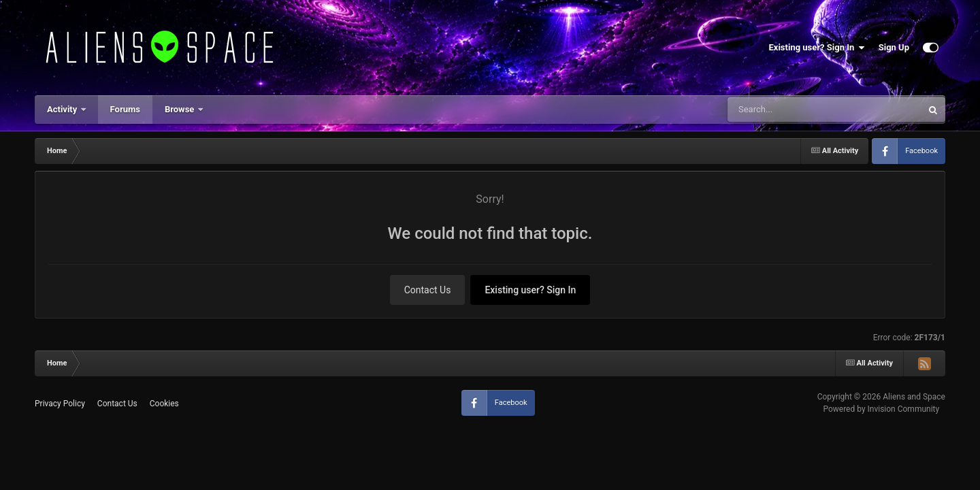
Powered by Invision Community (881, 409)
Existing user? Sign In (817, 48)
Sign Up (894, 47)
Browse (181, 109)
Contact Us (428, 290)
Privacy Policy (60, 404)
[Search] (790, 110)
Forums (125, 109)
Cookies (164, 404)
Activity (63, 109)
